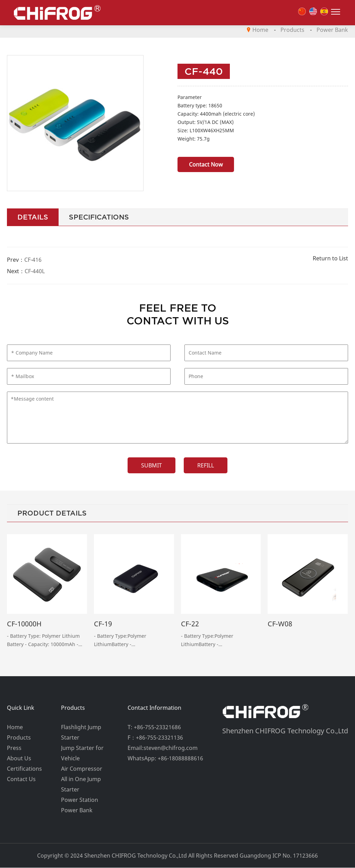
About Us (19, 759)
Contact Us (21, 779)
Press (14, 748)
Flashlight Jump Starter (81, 733)
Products (292, 30)
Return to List (330, 258)
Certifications (24, 769)
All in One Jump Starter (81, 785)
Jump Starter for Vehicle (82, 753)
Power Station (80, 800)
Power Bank (332, 30)
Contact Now (204, 164)
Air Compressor (82, 769)
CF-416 (33, 260)
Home (260, 30)
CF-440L (35, 271)
